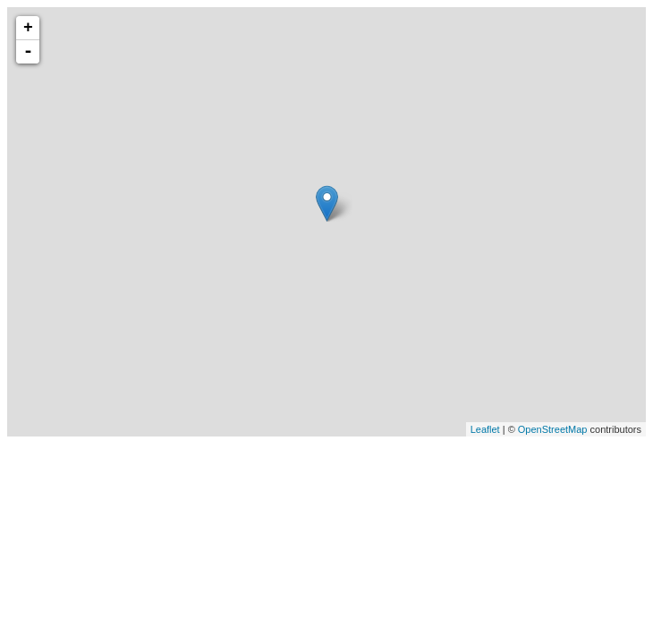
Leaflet (485, 429)
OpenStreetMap (553, 429)
